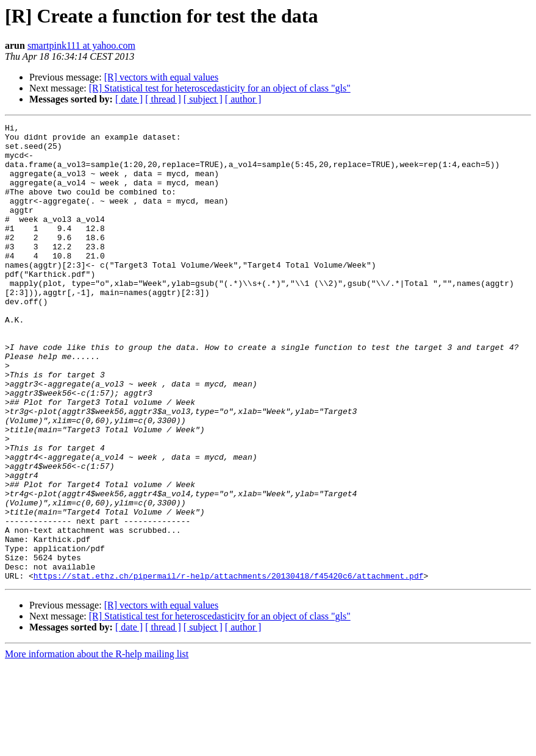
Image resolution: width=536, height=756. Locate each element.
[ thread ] (163, 99)
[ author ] (243, 99)
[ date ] (129, 99)
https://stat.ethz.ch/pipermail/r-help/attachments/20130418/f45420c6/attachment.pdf (229, 667)
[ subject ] (203, 99)
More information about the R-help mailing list (97, 745)
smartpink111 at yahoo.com (81, 45)
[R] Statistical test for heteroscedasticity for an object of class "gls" (220, 88)
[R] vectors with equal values (162, 77)
